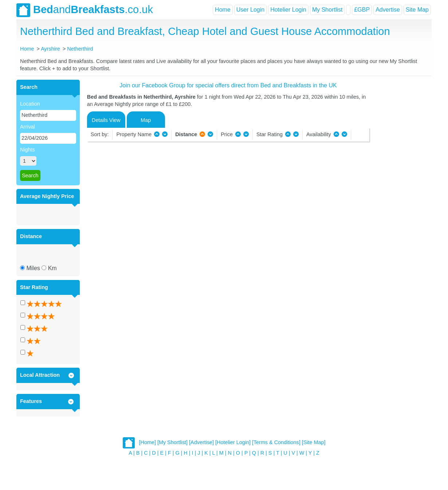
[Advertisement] (400, 189)
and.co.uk (85, 10)
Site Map (417, 10)
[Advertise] (201, 442)
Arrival (27, 127)
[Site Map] (314, 442)
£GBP (362, 10)
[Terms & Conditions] (276, 442)
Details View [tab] (106, 120)
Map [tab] (146, 120)
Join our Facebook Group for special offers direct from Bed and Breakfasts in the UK (228, 85)
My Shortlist (327, 10)
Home (223, 10)
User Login (250, 10)
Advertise (388, 10)
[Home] (148, 442)
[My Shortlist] (172, 442)
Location (30, 104)
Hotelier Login (288, 10)
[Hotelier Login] (233, 442)
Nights (27, 150)
